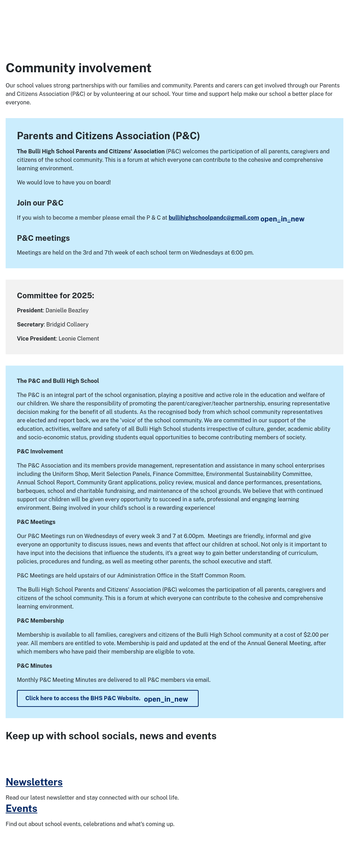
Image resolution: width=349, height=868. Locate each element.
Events (21, 808)
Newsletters (34, 782)
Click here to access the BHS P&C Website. (107, 699)
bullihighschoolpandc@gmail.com (237, 218)
